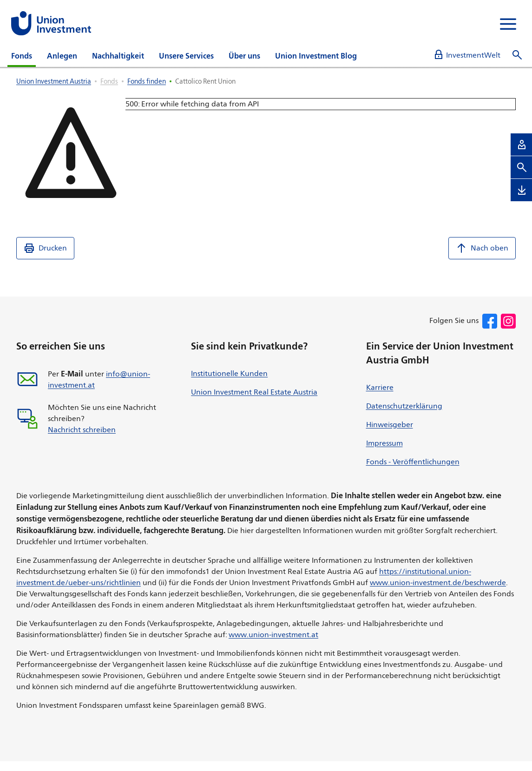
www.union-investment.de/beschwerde (438, 583)
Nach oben (482, 248)
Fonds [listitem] (109, 81)
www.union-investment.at (273, 635)
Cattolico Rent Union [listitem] (205, 81)
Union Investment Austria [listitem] (54, 81)
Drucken (45, 248)
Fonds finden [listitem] (147, 81)
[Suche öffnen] (517, 55)
